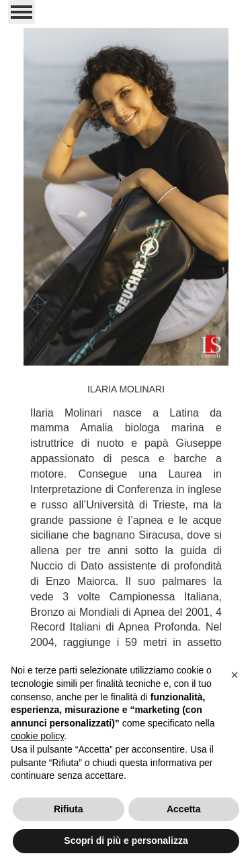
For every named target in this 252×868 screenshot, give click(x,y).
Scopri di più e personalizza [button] (126, 840)
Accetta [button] (184, 809)
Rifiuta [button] (69, 809)
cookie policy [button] (37, 736)
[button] (235, 675)
